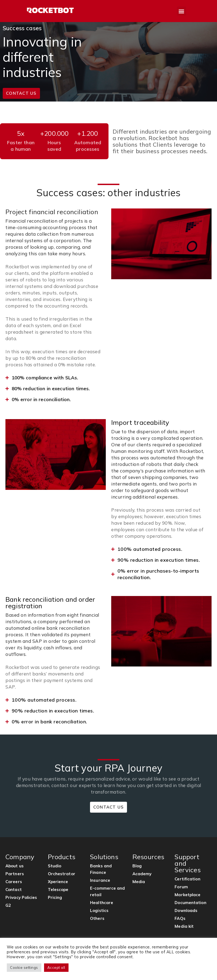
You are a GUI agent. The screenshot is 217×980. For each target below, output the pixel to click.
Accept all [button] (56, 967)
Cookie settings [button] (24, 967)
